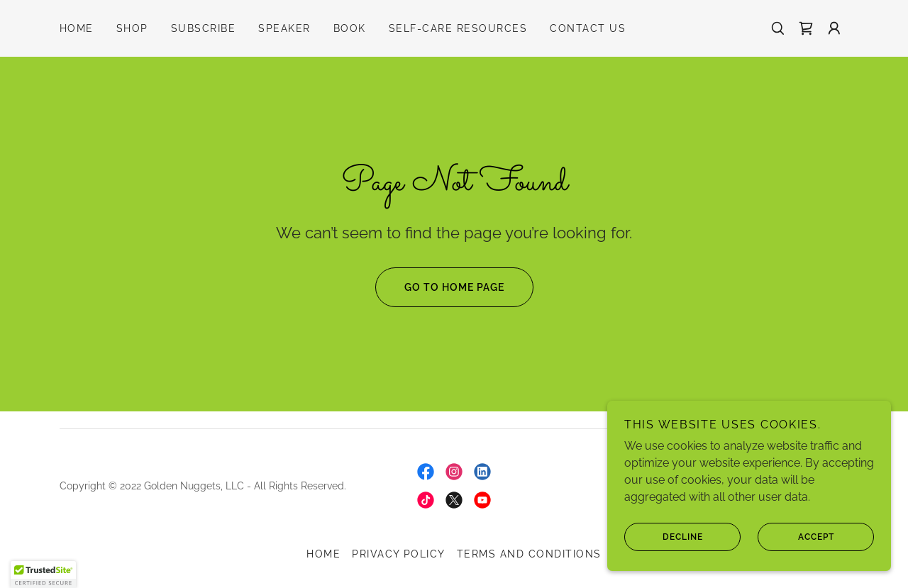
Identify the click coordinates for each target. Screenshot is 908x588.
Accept (796, 537)
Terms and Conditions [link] (529, 554)
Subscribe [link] (203, 28)
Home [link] (77, 28)
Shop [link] (132, 28)
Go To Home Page (440, 287)
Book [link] (350, 28)
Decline (664, 537)
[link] (806, 28)
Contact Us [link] (588, 28)
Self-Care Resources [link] (458, 28)
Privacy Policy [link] (399, 554)
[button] (834, 28)
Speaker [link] (284, 28)
